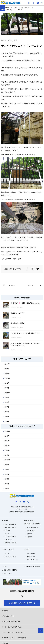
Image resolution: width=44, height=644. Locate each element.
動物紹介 (30, 534)
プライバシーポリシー (9, 616)
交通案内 (8, 530)
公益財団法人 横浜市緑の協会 (22, 591)
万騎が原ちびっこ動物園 (32, 567)
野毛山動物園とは (10, 524)
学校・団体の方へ (30, 520)
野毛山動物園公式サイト (11, 3)
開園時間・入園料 (10, 527)
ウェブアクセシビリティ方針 (11, 621)
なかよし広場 (31, 531)
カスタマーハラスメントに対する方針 (14, 638)
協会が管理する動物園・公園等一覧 (22, 603)
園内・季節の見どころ (34, 528)
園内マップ (8, 533)
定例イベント (31, 557)
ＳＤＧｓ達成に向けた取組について (13, 632)
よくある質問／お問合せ (10, 570)
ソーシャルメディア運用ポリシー (13, 627)
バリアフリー (9, 540)
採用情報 (5, 611)
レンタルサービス (10, 537)
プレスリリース (7, 573)
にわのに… (32, 285)
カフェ (7, 554)
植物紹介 (30, 537)
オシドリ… (12, 285)
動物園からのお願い (11, 543)
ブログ (4, 567)
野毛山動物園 (22, 496)
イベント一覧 (31, 554)
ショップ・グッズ (10, 557)
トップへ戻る (41, 630)
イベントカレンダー (33, 560)
